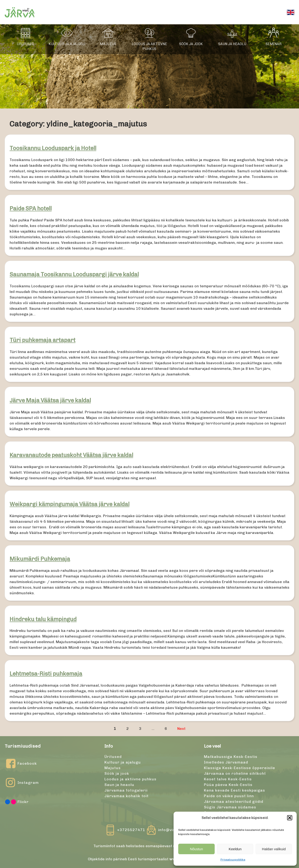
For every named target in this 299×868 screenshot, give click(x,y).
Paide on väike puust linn (229, 796)
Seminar (274, 44)
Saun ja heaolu (232, 44)
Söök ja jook (191, 44)
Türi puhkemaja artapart (43, 340)
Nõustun (196, 849)
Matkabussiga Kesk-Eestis (231, 757)
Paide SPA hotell (31, 208)
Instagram (22, 783)
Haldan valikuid (274, 849)
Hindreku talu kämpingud (43, 619)
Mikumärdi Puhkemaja (40, 559)
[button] (290, 818)
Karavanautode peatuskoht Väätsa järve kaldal (71, 455)
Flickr (17, 802)
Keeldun (235, 849)
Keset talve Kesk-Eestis (228, 779)
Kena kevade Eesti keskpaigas (235, 790)
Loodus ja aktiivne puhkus (149, 47)
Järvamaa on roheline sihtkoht (235, 773)
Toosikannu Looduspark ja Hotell (53, 148)
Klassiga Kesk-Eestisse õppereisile (240, 768)
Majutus (108, 44)
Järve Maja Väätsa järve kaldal (50, 400)
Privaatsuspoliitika (233, 860)
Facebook (21, 764)
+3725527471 (131, 830)
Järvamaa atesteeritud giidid (234, 801)
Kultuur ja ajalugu (67, 44)
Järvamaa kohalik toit (126, 796)
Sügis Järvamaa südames (230, 807)
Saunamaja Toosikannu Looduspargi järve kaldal (74, 274)
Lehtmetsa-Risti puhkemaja (46, 674)
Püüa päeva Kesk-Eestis (228, 785)
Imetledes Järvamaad (226, 762)
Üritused (25, 44)
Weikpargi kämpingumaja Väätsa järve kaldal (69, 504)
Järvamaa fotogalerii (126, 790)
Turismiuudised (23, 746)
